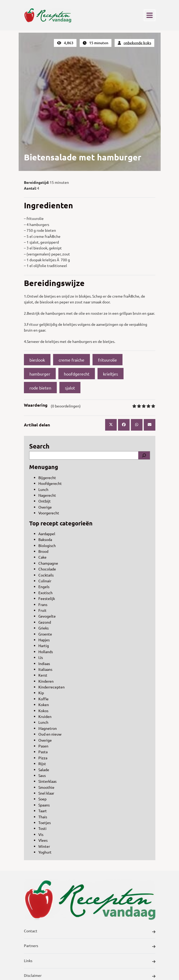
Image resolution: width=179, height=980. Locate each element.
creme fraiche (71, 360)
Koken (44, 705)
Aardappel (47, 534)
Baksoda (45, 539)
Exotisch (45, 593)
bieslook (37, 360)
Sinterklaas (47, 781)
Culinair (45, 581)
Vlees (43, 840)
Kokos (43, 711)
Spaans (44, 805)
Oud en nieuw (50, 734)
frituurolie (108, 360)
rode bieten (40, 388)
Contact (90, 932)
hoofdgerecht (77, 374)
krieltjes (111, 374)
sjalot (70, 388)
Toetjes (45, 823)
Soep (42, 799)
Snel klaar (46, 793)
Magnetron (48, 728)
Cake (42, 557)
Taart (43, 811)
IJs (41, 657)
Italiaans (45, 669)
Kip (41, 693)
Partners (90, 946)
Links (90, 961)
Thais (43, 817)
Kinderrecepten (52, 687)
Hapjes (44, 640)
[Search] (144, 455)
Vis (41, 834)
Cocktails (46, 575)
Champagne (48, 563)
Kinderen (46, 681)
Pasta (43, 752)
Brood (43, 551)
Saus (42, 775)
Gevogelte (47, 616)
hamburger (40, 374)
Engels (44, 587)
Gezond (45, 622)
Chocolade (47, 569)
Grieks (44, 628)
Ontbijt (45, 501)
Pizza (43, 758)
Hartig (44, 646)
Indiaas (44, 663)
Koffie (44, 699)
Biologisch (47, 545)
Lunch (43, 489)
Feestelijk (47, 598)
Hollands (46, 652)
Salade (44, 770)
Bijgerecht (47, 477)
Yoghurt (45, 852)
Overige (45, 507)
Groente (45, 634)
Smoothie (46, 787)
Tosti (42, 828)
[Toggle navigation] (150, 15)
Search (39, 446)
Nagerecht (47, 495)
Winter (44, 846)
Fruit (42, 610)
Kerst (43, 675)
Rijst (42, 764)
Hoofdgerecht (50, 483)
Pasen (43, 746)
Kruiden (45, 716)
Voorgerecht (49, 513)
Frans (43, 604)
